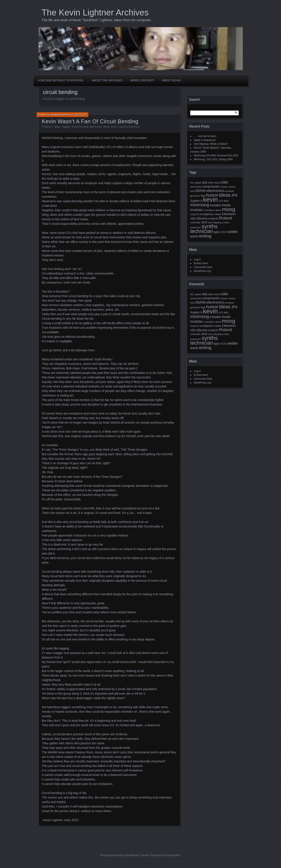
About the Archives (107, 80)
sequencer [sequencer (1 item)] (196, 227)
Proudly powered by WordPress (120, 855)
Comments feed (203, 267)
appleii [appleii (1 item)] (198, 183)
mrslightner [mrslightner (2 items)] (207, 214)
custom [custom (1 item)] (224, 187)
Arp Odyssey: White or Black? (211, 144)
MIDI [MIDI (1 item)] (226, 201)
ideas (107, 127)
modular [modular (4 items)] (197, 210)
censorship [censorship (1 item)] (196, 187)
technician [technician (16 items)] (202, 231)
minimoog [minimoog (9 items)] (200, 205)
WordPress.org (203, 271)
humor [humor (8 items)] (212, 195)
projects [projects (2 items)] (213, 218)
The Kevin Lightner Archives (95, 12)
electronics (96, 127)
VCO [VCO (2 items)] (223, 232)
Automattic (173, 855)
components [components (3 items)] (211, 187)
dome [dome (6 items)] (201, 190)
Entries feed (201, 263)
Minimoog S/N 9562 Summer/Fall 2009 (216, 156)
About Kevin (171, 80)
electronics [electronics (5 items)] (215, 191)
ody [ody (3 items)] (193, 218)
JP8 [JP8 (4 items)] (234, 195)
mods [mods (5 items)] (226, 205)
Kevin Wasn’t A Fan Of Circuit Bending (90, 121)
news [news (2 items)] (218, 214)
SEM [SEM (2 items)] (204, 222)
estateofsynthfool (60, 115)
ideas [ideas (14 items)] (225, 195)
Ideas (57, 127)
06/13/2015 (80, 115)
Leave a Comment (129, 127)
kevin (114, 127)
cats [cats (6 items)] (224, 182)
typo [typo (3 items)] (217, 232)
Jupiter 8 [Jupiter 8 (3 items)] (196, 201)
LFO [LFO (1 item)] (221, 201)
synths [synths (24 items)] (210, 226)
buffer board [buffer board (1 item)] (214, 183)
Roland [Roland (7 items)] (226, 218)
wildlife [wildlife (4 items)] (233, 232)
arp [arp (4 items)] (205, 182)
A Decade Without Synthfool (61, 80)
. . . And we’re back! (205, 136)
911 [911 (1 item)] (192, 183)
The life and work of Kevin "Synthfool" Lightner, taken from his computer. (97, 20)
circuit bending (80, 127)
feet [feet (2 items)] (203, 196)
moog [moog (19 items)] (229, 209)
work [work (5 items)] (194, 236)
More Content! (142, 80)
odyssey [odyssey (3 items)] (202, 218)
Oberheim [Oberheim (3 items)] (229, 214)
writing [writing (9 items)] (205, 236)
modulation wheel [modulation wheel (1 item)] (212, 210)
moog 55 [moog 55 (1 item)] (195, 214)
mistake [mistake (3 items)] (215, 205)
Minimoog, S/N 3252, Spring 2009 (213, 159)
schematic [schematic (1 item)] (195, 222)
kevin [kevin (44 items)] (210, 200)
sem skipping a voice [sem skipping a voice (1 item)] (219, 222)
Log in (197, 259)
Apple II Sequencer (205, 140)
